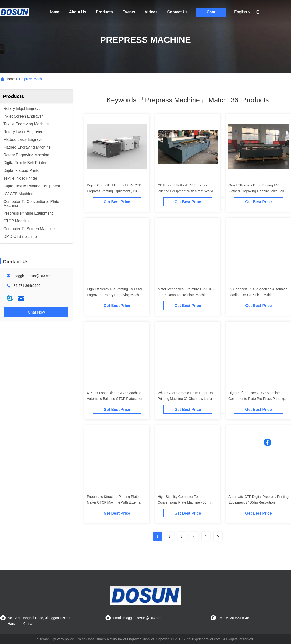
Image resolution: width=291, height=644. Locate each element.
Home (54, 12)
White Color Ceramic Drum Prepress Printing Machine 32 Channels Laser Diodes (185, 399)
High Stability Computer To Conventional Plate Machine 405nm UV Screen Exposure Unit (187, 502)
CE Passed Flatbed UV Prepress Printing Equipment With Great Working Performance (187, 191)
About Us (77, 12)
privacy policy (64, 639)
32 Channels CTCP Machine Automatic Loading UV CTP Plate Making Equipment (258, 295)
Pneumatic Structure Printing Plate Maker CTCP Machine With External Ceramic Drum (114, 502)
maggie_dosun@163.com (33, 276)
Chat (211, 12)
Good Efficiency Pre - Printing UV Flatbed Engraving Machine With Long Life (257, 191)
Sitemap (43, 639)
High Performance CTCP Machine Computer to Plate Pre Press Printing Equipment (256, 399)
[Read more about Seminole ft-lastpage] (218, 536)
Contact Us (178, 12)
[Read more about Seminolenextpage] (206, 536)
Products (104, 12)
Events (129, 12)
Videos (151, 12)
